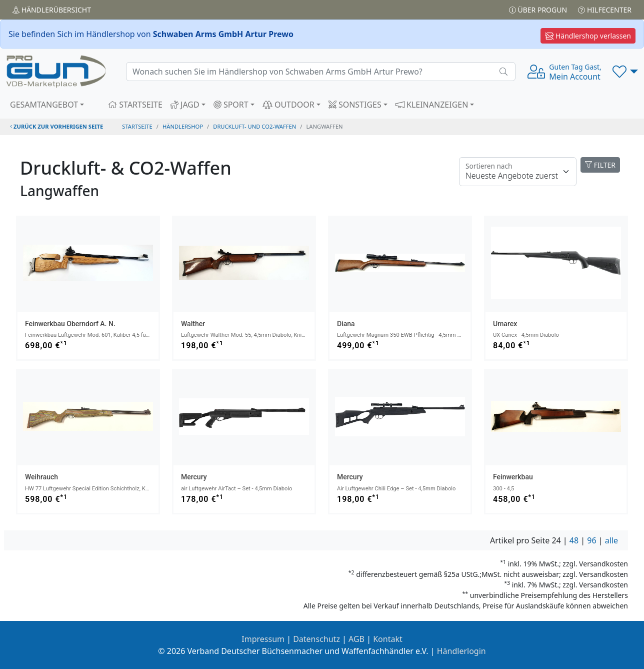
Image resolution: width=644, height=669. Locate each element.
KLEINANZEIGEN (432, 105)
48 (574, 540)
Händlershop (183, 126)
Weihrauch (41, 477)
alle (611, 540)
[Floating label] (518, 172)
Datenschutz (316, 639)
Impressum (263, 639)
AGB (356, 639)
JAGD (185, 105)
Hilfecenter (605, 10)
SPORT (231, 105)
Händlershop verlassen (588, 36)
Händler (52, 10)
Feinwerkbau (513, 477)
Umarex (505, 324)
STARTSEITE (135, 105)
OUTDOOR (288, 105)
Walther (193, 324)
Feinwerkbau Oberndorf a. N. (70, 324)
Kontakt (388, 639)
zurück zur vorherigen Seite (56, 126)
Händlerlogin (461, 651)
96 (591, 540)
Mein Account (575, 72)
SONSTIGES (355, 105)
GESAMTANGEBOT (44, 105)
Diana (346, 324)
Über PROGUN (538, 10)
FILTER (600, 165)
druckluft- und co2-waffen (254, 126)
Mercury (194, 477)
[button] (625, 72)
